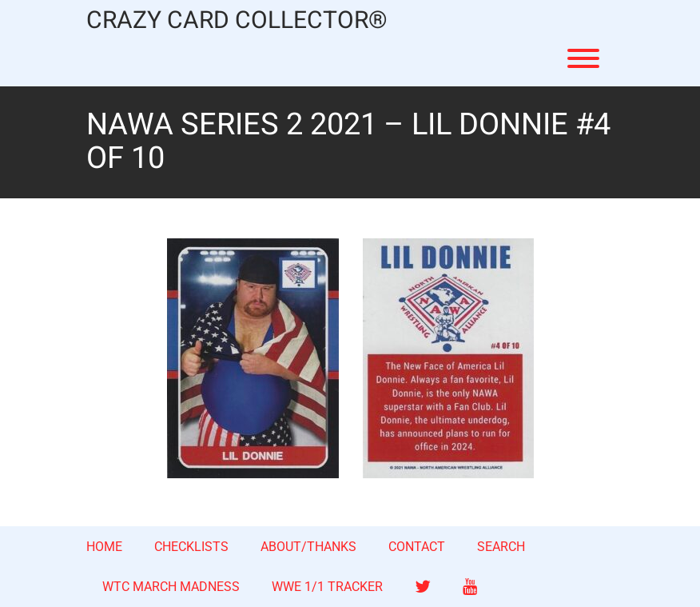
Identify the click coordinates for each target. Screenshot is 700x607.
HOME (104, 547)
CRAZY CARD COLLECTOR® (237, 21)
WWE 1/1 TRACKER (327, 587)
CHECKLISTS (191, 547)
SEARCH (501, 547)
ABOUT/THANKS (308, 547)
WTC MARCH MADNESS (171, 587)
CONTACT (417, 547)
